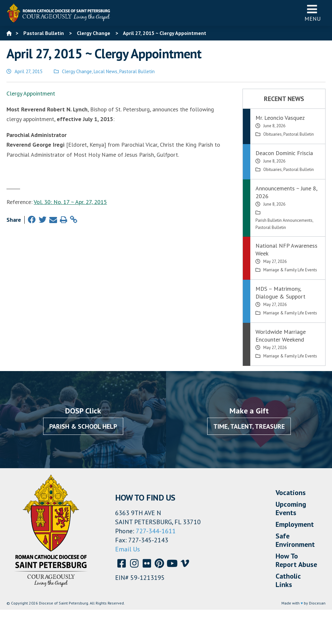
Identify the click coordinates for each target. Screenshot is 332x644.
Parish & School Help (83, 426)
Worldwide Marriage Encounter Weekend (281, 336)
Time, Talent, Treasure (249, 426)
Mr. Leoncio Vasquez (280, 118)
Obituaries (273, 134)
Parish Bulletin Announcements (284, 220)
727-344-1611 (156, 531)
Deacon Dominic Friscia (284, 153)
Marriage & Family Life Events (290, 270)
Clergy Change (77, 71)
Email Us (128, 549)
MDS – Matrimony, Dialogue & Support (280, 293)
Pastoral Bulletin (137, 71)
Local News (106, 71)
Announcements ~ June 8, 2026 (286, 192)
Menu (313, 13)
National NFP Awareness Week (286, 249)
